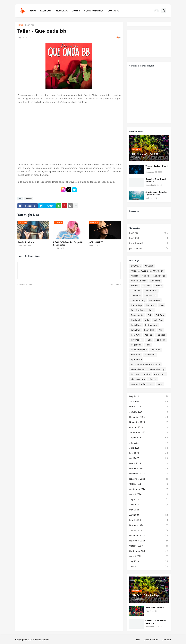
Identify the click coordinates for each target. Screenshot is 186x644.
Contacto (113, 11)
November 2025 (149, 422)
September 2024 (149, 489)
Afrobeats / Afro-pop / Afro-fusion (147, 271)
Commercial (150, 295)
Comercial (136, 295)
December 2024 (149, 474)
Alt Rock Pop (159, 276)
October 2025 (149, 427)
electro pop (160, 374)
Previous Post (26, 285)
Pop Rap (149, 335)
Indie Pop (158, 320)
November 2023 (149, 541)
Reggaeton (136, 345)
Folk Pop (160, 315)
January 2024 (149, 530)
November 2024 (149, 479)
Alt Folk (134, 276)
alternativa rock (138, 369)
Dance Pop (155, 300)
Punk (149, 340)
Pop (160, 330)
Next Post (114, 285)
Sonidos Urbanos (41, 640)
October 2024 (149, 484)
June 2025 (149, 448)
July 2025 (149, 443)
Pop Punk (136, 335)
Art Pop (135, 286)
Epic (151, 310)
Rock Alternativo (149, 243)
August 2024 (149, 494)
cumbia (147, 374)
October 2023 (149, 546)
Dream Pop (136, 305)
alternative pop (157, 369)
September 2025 (149, 432)
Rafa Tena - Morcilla (155, 607)
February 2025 (149, 468)
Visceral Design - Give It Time (157, 167)
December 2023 (149, 536)
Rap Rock (160, 340)
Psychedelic (137, 340)
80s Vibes (136, 266)
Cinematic (136, 290)
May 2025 (149, 453)
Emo (161, 305)
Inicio (33, 11)
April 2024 (149, 515)
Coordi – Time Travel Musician (156, 180)
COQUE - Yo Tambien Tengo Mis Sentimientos (68, 243)
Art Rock (146, 286)
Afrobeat (149, 266)
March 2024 (149, 520)
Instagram (62, 11)
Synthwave (136, 359)
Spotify (76, 11)
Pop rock (161, 335)
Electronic (151, 305)
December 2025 (149, 417)
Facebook (46, 11)
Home (20, 25)
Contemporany (138, 300)
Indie (147, 320)
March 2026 (149, 407)
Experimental (137, 315)
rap (152, 384)
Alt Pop (146, 276)
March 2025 (149, 463)
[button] (157, 11)
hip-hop (153, 379)
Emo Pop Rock (138, 310)
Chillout (158, 286)
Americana (155, 281)
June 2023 (149, 567)
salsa (160, 384)
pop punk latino (149, 248)
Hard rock (136, 320)
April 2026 (149, 402)
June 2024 (149, 505)
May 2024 (149, 510)
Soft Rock (136, 355)
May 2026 (149, 396)
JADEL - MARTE (96, 242)
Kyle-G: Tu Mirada (26, 242)
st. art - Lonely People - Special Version (156, 193)
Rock (148, 345)
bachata (135, 374)
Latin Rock (149, 238)
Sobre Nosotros (94, 11)
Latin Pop (30, 25)
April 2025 (149, 458)
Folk (150, 315)
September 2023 (149, 551)
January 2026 (149, 412)
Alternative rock (139, 281)
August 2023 (149, 556)
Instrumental (151, 325)
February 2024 (149, 525)
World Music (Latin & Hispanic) (145, 364)
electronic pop (138, 379)
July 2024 (149, 499)
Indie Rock (136, 325)
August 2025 (149, 438)
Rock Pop (155, 350)
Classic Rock (151, 290)
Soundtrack (150, 355)
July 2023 (149, 561)
